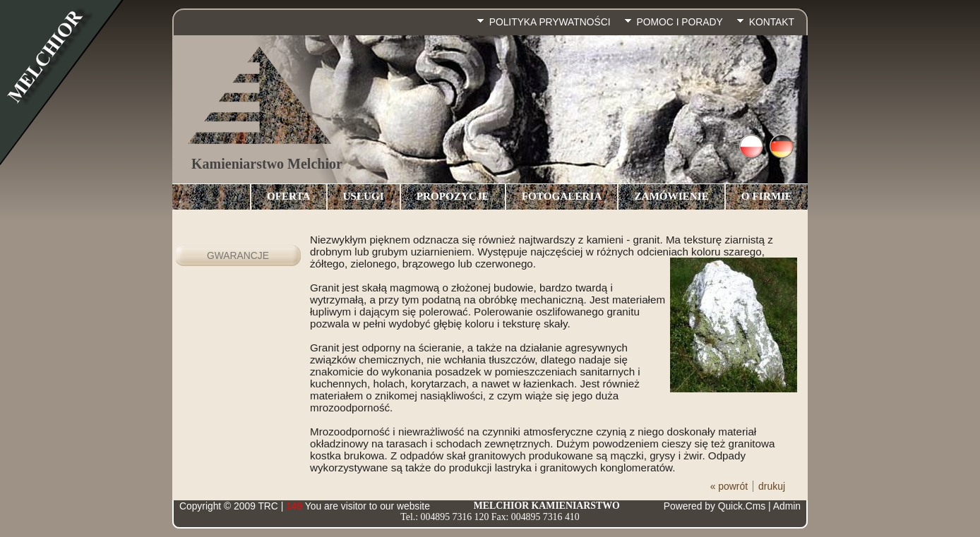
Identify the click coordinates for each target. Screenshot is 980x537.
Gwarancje (238, 255)
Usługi (364, 196)
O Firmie (767, 196)
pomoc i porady (680, 22)
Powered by (715, 506)
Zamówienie (671, 196)
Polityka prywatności (550, 22)
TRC (268, 506)
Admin (787, 506)
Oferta (289, 196)
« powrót (729, 486)
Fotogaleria (562, 196)
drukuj (772, 486)
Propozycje (453, 196)
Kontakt (772, 22)
